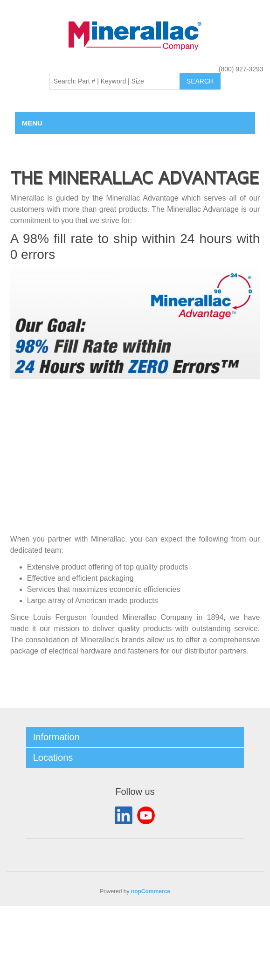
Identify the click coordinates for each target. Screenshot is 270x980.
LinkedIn (124, 815)
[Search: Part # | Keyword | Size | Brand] (115, 81)
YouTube (146, 815)
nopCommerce (151, 891)
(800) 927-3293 (241, 69)
